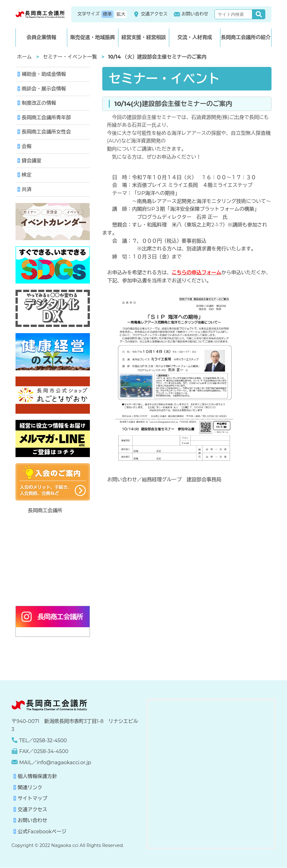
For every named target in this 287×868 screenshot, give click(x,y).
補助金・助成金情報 (44, 74)
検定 (27, 176)
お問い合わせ (191, 14)
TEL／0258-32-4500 (43, 741)
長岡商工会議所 (45, 511)
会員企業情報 (41, 37)
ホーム (24, 57)
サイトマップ (33, 799)
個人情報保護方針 (38, 777)
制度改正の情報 (39, 103)
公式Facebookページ (42, 832)
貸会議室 (32, 161)
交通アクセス (150, 14)
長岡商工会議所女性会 (46, 132)
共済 (27, 190)
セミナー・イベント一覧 (70, 57)
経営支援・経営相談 (143, 37)
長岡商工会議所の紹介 (246, 37)
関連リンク (30, 788)
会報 (27, 146)
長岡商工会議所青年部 (46, 118)
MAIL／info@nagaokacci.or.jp (55, 763)
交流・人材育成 (195, 37)
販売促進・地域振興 (93, 37)
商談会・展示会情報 (44, 89)
